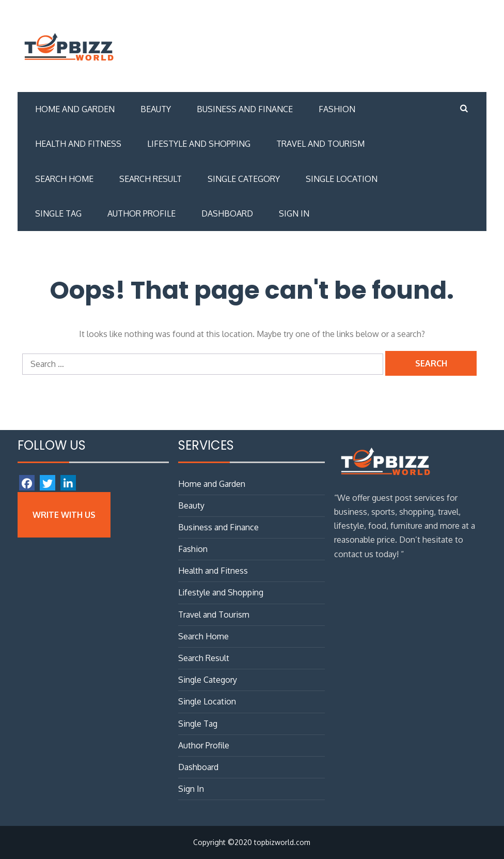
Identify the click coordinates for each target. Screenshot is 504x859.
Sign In (294, 213)
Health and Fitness (78, 144)
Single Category (244, 179)
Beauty (156, 109)
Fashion (337, 109)
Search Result (151, 179)
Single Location (342, 179)
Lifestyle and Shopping (199, 144)
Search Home (64, 179)
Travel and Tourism (320, 144)
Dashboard (227, 213)
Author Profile (141, 213)
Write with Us (64, 515)
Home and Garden (75, 109)
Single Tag (58, 213)
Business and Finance (245, 109)
